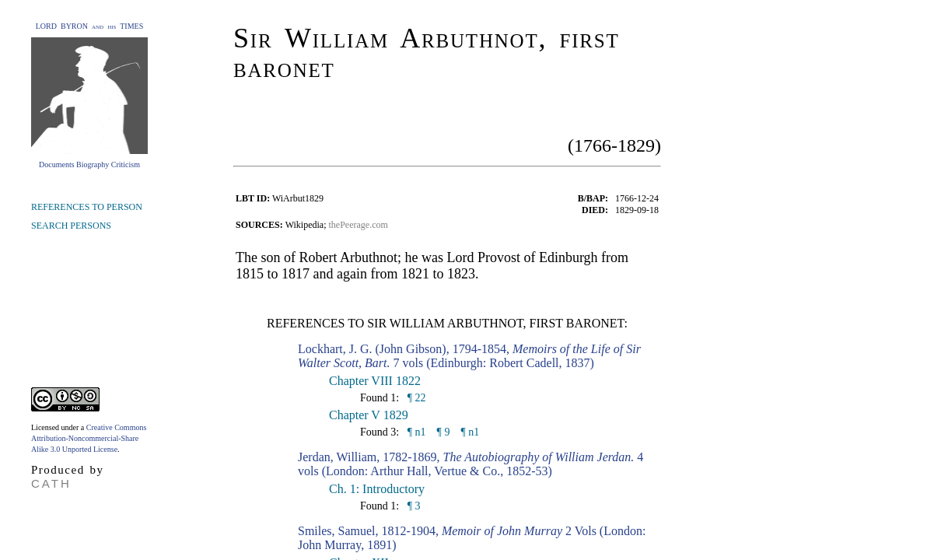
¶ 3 (412, 506)
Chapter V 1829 (369, 415)
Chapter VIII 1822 (375, 381)
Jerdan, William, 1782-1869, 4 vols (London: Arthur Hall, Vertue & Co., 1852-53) (471, 464)
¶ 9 (444, 432)
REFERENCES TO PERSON (87, 207)
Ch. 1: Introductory (377, 489)
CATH (51, 483)
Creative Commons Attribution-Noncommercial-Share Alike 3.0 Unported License (89, 438)
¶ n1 (415, 432)
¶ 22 (415, 398)
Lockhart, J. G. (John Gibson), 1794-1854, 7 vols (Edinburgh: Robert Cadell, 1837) (469, 356)
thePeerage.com (359, 225)
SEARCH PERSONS (71, 226)
